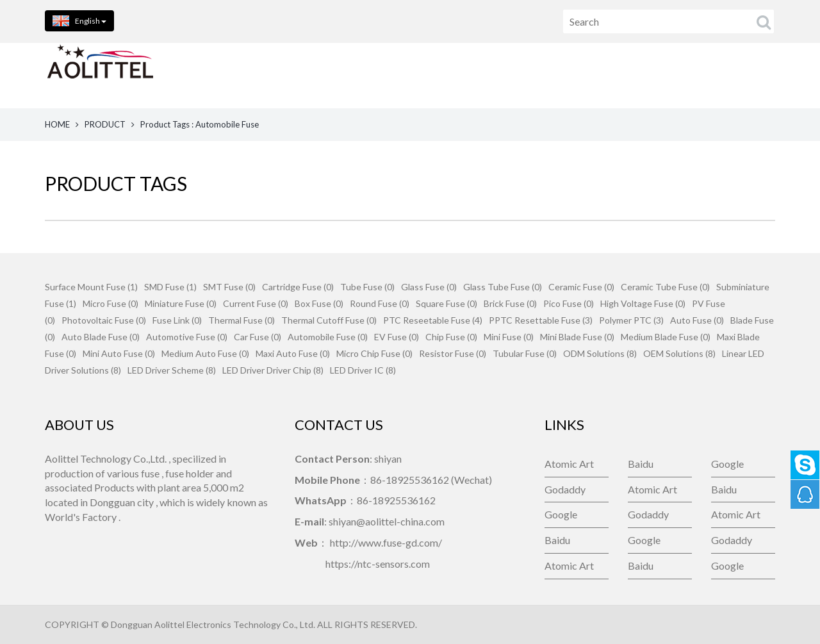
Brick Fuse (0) (510, 303)
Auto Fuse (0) (697, 320)
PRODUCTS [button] (320, 75)
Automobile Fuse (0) (328, 337)
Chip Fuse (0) (451, 337)
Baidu (641, 464)
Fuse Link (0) (177, 320)
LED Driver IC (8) (363, 370)
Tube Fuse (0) (367, 287)
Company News (737, 75)
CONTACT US (526, 75)
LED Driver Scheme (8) (172, 370)
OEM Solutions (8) (679, 353)
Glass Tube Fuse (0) (503, 287)
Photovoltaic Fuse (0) (104, 320)
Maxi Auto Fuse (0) (293, 353)
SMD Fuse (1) (170, 287)
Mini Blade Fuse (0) (577, 337)
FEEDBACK (631, 75)
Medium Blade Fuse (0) (666, 337)
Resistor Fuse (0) (453, 353)
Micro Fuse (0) (111, 303)
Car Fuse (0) (258, 337)
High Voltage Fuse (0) (643, 303)
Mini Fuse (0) (509, 337)
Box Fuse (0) (319, 303)
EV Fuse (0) (397, 337)
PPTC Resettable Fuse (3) (541, 320)
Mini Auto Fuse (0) (119, 353)
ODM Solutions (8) (600, 353)
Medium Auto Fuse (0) (205, 353)
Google (727, 464)
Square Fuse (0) (447, 303)
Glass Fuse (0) (429, 287)
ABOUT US (422, 75)
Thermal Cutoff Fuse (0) (329, 320)
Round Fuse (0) (380, 303)
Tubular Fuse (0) (525, 353)
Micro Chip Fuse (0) (374, 353)
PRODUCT (105, 124)
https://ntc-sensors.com (378, 564)
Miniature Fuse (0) (181, 303)
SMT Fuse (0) (229, 287)
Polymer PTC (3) (631, 320)
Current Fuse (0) (256, 303)
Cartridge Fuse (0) (298, 287)
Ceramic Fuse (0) (581, 287)
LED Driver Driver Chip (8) (273, 370)
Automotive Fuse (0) (187, 337)
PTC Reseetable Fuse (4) (433, 320)
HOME (226, 75)
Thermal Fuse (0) (242, 320)
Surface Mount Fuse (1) (91, 287)
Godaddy (565, 489)
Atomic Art (569, 464)
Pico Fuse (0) (569, 303)
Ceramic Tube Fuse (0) (665, 287)
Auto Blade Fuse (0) (101, 337)
